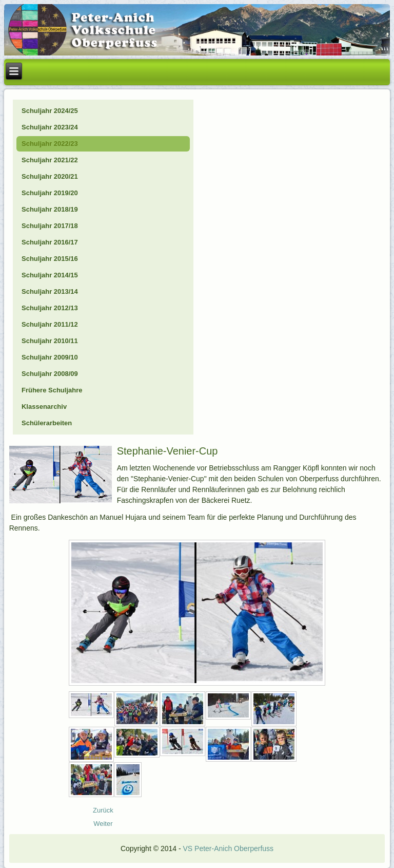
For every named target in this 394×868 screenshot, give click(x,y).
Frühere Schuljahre (52, 390)
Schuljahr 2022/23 (50, 144)
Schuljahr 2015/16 (50, 259)
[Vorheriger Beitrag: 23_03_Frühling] (103, 810)
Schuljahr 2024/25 (50, 111)
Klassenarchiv (44, 407)
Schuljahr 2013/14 (50, 291)
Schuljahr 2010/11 (50, 341)
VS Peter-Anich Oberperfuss (228, 848)
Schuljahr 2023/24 (50, 127)
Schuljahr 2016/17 (50, 242)
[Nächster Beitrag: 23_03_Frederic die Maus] (103, 824)
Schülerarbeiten (47, 423)
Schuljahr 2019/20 (50, 193)
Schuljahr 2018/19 (50, 209)
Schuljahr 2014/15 (50, 275)
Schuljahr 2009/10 (50, 357)
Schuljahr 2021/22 (50, 160)
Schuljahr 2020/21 (50, 176)
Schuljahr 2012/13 (50, 308)
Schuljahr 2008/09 (50, 374)
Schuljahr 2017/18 (50, 226)
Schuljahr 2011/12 (50, 324)
